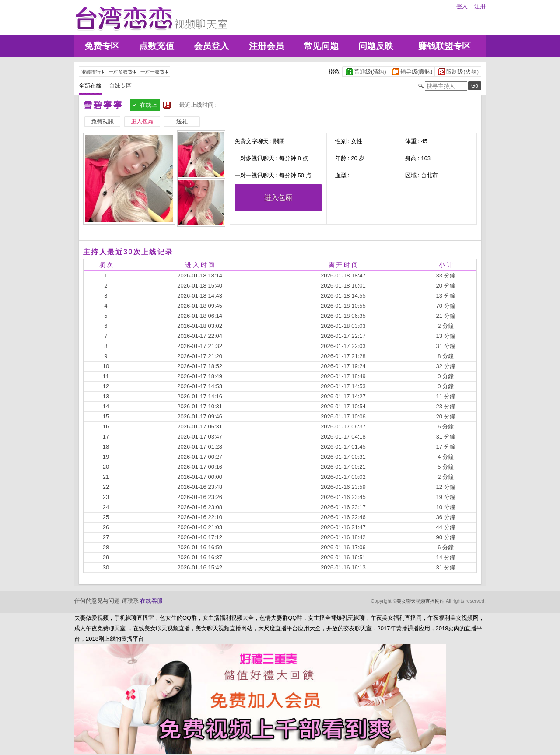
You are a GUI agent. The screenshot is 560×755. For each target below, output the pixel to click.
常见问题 (321, 46)
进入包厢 (278, 198)
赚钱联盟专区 (444, 46)
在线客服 (151, 601)
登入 (462, 6)
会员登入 (211, 46)
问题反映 (376, 46)
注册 (480, 6)
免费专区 (102, 46)
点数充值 (157, 46)
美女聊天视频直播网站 (420, 601)
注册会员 (266, 46)
